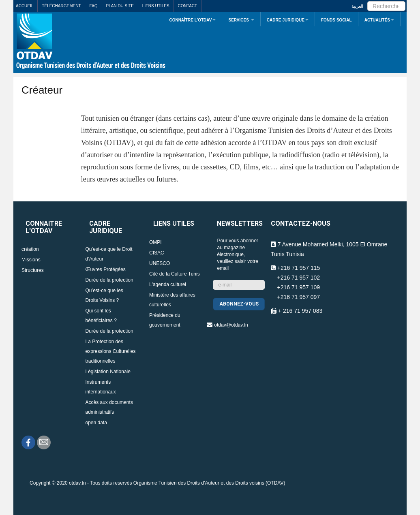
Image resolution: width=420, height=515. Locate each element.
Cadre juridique (288, 20)
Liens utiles (156, 6)
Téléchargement (61, 6)
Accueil (25, 6)
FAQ (93, 6)
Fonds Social (336, 20)
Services (241, 20)
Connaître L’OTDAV (192, 20)
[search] (386, 6)
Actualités (379, 20)
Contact (188, 6)
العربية (357, 6)
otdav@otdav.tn (231, 325)
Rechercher (367, 0)
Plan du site (120, 6)
